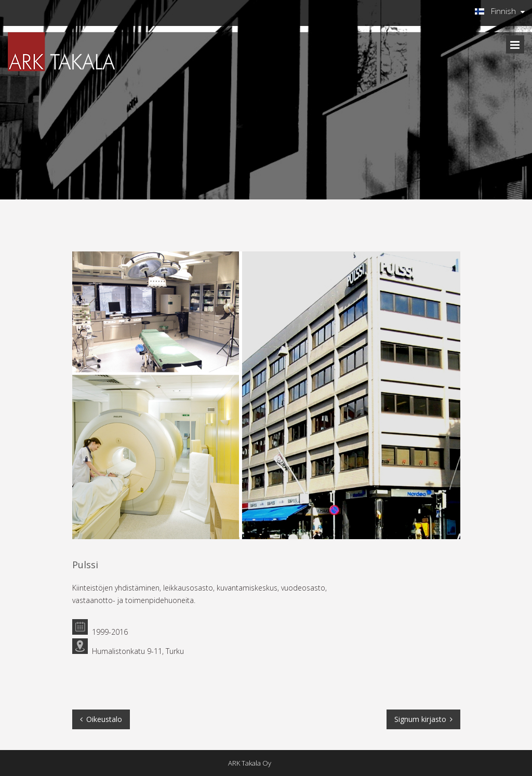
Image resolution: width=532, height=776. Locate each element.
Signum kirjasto (420, 719)
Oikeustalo (104, 719)
